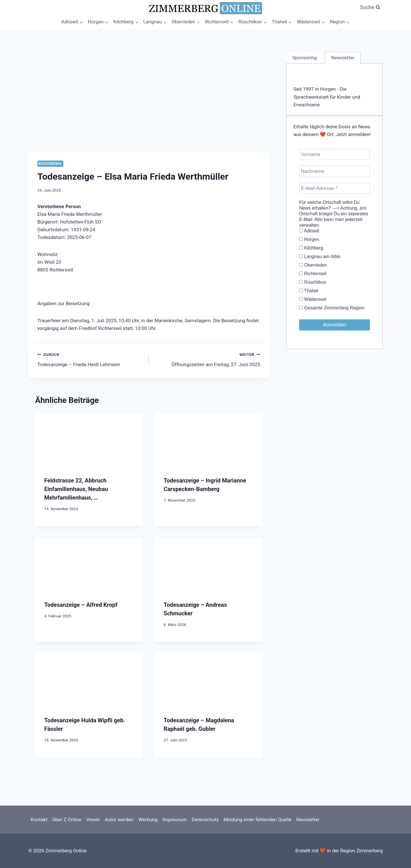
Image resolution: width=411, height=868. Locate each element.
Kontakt (39, 820)
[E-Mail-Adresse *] (335, 188)
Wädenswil (313, 299)
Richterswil (50, 164)
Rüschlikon (313, 282)
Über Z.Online (67, 820)
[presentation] (89, 440)
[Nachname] (335, 171)
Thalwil (309, 291)
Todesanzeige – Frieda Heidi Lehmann (91, 359)
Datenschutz (205, 820)
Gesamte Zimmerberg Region (332, 308)
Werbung (148, 820)
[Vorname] (335, 154)
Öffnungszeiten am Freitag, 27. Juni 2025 (207, 359)
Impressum (175, 820)
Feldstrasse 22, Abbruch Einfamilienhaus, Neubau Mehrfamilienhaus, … (76, 489)
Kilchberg (311, 248)
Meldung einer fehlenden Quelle (257, 820)
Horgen (309, 239)
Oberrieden (313, 265)
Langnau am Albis (320, 256)
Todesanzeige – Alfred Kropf (81, 605)
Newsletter (308, 820)
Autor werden (119, 820)
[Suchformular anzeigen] (370, 8)
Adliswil (309, 231)
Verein (93, 820)
